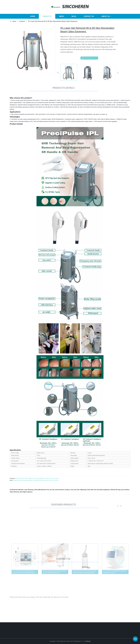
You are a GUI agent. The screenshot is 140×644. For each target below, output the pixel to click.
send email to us (89, 58)
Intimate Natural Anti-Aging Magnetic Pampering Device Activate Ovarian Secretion (36, 480)
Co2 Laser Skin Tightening (78, 490)
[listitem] (70, 72)
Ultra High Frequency (26, 492)
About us (106, 20)
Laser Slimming (29, 490)
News (62, 20)
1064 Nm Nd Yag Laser (117, 490)
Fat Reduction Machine (17, 490)
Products (47, 20)
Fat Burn (67, 490)
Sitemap (88, 641)
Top (135, 639)
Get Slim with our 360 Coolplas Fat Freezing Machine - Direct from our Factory (37, 478)
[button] (58, 73)
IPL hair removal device (57, 490)
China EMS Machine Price (42, 490)
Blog (74, 20)
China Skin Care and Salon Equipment (98, 490)
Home (33, 20)
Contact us (89, 20)
